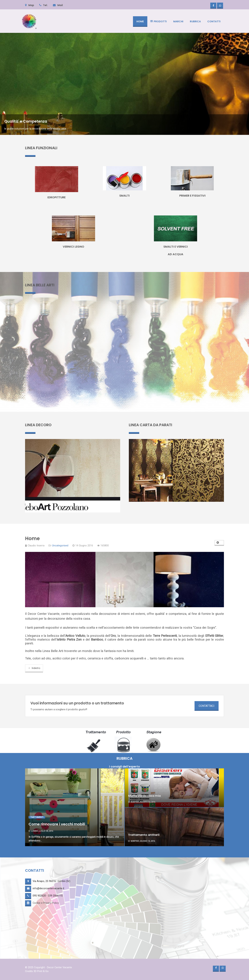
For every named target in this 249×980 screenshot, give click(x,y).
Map (30, 5)
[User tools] (219, 543)
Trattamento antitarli (144, 835)
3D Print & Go (41, 971)
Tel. (43, 5)
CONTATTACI (207, 706)
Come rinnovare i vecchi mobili (57, 824)
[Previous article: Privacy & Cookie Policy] (34, 669)
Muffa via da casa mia (144, 796)
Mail (58, 5)
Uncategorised (60, 546)
